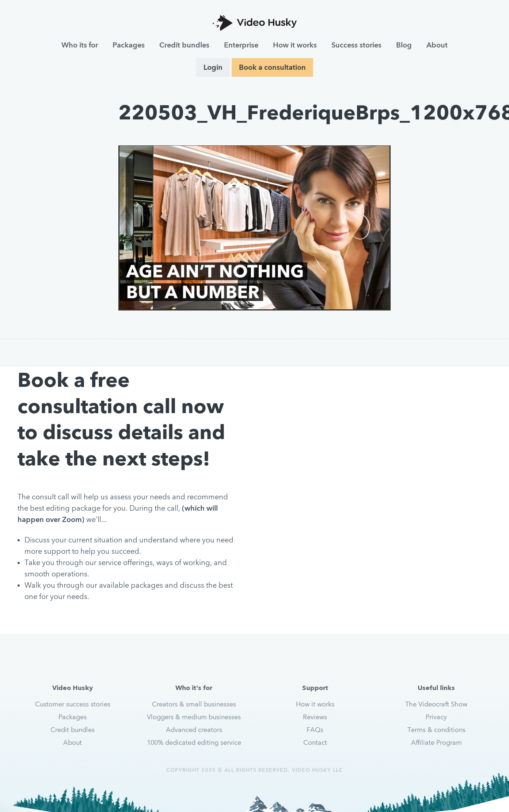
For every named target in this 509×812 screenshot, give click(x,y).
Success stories (356, 45)
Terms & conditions (436, 730)
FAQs (315, 730)
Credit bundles (184, 45)
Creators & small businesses (194, 704)
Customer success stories (73, 704)
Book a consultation (272, 67)
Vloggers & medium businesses (194, 717)
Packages (129, 45)
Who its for (80, 45)
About (437, 45)
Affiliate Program (436, 742)
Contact (315, 742)
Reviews (315, 717)
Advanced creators (194, 730)
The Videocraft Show (436, 704)
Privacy (436, 717)
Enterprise (241, 45)
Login (213, 67)
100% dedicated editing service (194, 742)
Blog (404, 45)
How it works (295, 45)
